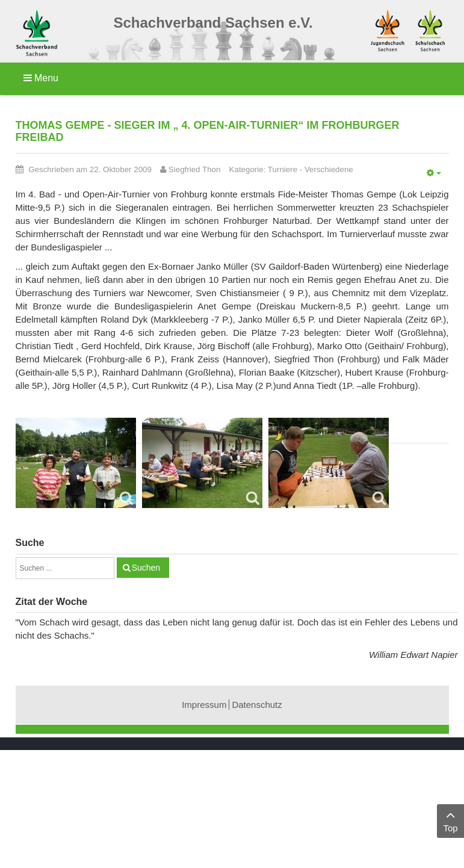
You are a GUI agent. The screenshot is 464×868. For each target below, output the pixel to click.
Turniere (283, 169)
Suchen (146, 568)
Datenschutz (257, 705)
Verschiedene (329, 169)
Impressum (204, 705)
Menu (41, 78)
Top (450, 820)
